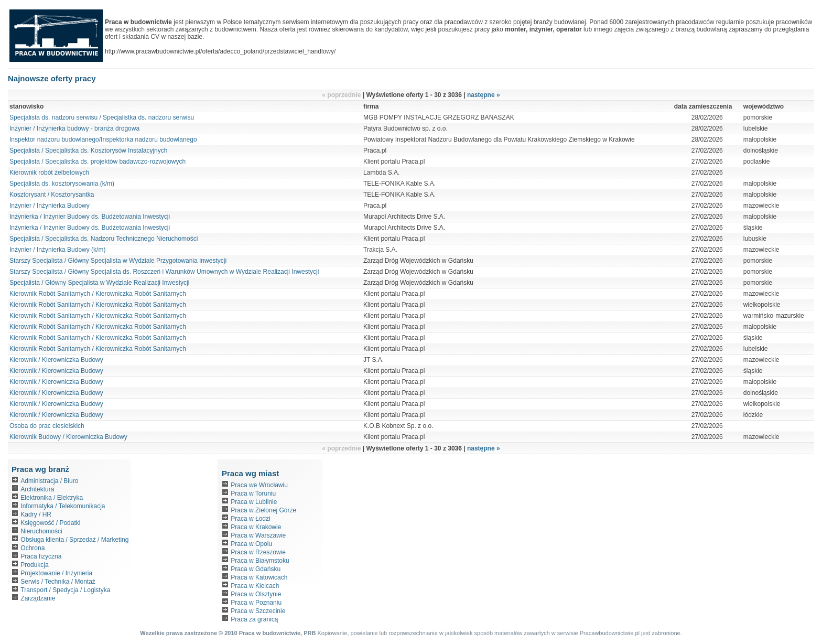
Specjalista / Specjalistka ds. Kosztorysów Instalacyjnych (88, 151)
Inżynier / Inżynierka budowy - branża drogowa (74, 128)
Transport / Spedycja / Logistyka (65, 590)
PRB (310, 633)
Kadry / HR (36, 514)
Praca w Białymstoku (260, 561)
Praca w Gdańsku (256, 569)
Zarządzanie (38, 598)
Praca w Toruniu (253, 493)
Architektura (37, 489)
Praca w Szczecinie (258, 611)
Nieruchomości (41, 531)
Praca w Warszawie (258, 535)
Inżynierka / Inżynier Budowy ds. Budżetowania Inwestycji (90, 217)
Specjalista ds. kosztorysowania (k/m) (62, 184)
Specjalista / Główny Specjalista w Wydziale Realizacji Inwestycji (99, 283)
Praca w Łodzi (250, 519)
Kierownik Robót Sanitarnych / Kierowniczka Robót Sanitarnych (98, 294)
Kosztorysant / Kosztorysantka (52, 195)
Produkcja (34, 565)
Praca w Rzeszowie (258, 552)
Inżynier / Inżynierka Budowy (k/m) (57, 250)
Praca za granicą (254, 619)
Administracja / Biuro (49, 481)
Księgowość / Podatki (50, 523)
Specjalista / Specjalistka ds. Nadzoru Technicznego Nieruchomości (104, 239)
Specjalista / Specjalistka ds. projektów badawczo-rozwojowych (98, 162)
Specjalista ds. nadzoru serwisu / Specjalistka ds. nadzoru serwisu (102, 117)
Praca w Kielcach (255, 586)
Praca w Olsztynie (256, 594)
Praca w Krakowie (256, 527)
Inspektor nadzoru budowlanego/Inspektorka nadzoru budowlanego (103, 139)
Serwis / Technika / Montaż (58, 582)
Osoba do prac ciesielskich (47, 426)
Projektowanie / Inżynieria (56, 573)
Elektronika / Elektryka (52, 498)
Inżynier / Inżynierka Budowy (50, 206)
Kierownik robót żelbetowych (50, 173)
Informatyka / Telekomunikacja (63, 506)
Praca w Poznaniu (256, 603)
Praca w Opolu (251, 544)
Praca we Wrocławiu (259, 485)
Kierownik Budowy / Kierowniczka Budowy (68, 437)
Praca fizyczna (41, 556)
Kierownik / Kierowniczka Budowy (56, 360)
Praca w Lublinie (254, 502)
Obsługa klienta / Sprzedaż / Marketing (74, 540)
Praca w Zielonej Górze (263, 510)
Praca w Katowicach (259, 577)
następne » (484, 95)
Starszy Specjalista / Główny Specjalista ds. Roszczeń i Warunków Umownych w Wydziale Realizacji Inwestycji (164, 272)
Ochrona (33, 548)
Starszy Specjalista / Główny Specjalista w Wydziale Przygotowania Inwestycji (118, 261)
